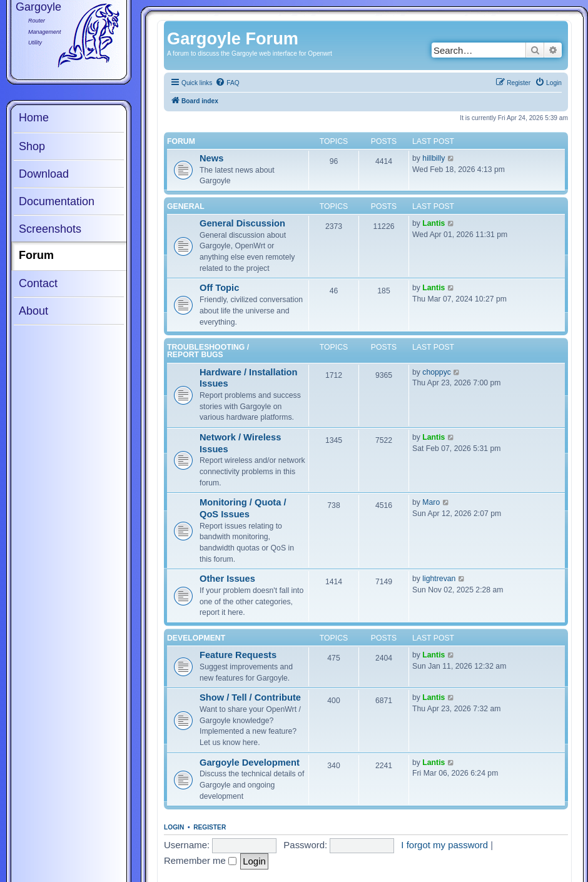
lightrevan (439, 579)
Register (210, 827)
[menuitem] (227, 83)
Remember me (200, 860)
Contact (38, 283)
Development (196, 638)
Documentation (57, 201)
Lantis (433, 223)
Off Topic (219, 288)
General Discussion (242, 223)
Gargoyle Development (250, 763)
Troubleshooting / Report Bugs (208, 351)
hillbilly (433, 158)
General (186, 206)
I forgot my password (444, 845)
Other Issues (227, 579)
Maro (431, 502)
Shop (32, 146)
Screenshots (50, 229)
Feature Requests (238, 655)
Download (44, 174)
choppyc (437, 372)
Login (174, 827)
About (33, 311)
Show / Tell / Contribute (250, 697)
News (211, 158)
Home (34, 118)
